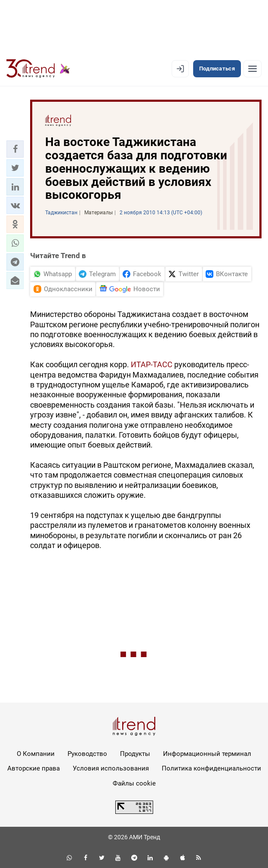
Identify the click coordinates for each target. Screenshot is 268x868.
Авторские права (34, 768)
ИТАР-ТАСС (152, 364)
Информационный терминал (207, 754)
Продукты (135, 754)
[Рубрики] (253, 69)
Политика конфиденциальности (211, 768)
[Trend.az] (38, 69)
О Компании (36, 754)
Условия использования (111, 768)
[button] (15, 149)
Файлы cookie (134, 783)
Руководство (87, 754)
